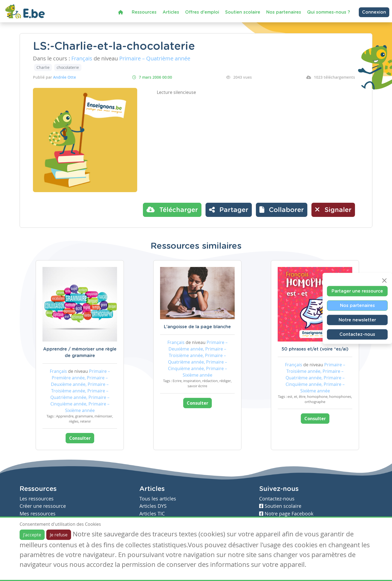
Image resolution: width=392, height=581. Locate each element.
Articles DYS (153, 506)
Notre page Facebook (286, 514)
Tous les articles (158, 499)
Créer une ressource (43, 506)
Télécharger (172, 210)
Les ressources (37, 499)
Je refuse (59, 535)
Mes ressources (38, 514)
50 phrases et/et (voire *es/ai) (315, 349)
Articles (171, 12)
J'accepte (32, 535)
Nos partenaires (284, 12)
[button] (282, 210)
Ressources (144, 12)
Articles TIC (152, 514)
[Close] (384, 280)
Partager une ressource (357, 291)
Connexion (374, 12)
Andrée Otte (65, 77)
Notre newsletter (357, 320)
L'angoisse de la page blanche (197, 327)
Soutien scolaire (243, 12)
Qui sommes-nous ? (329, 12)
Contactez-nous (357, 334)
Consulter (80, 438)
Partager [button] (229, 210)
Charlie (43, 67)
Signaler (333, 210)
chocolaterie (68, 67)
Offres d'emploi (202, 12)
